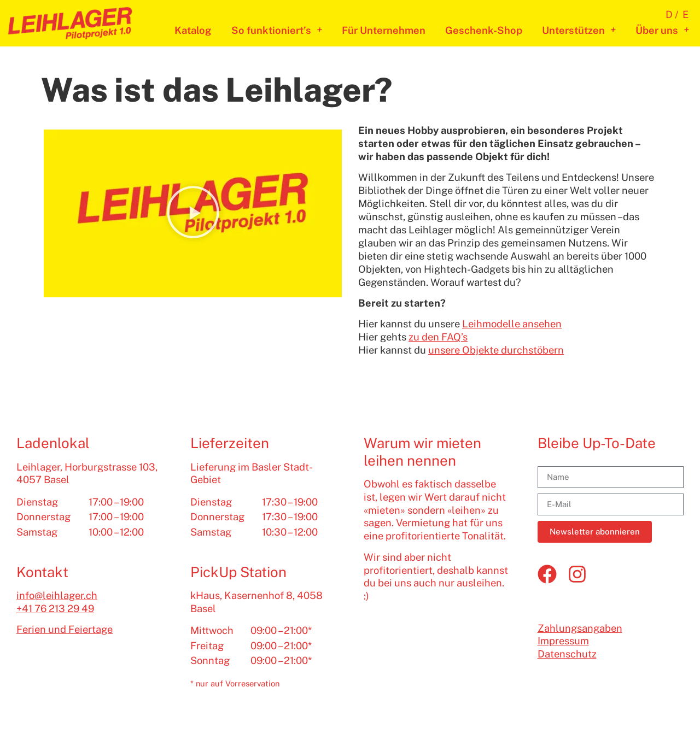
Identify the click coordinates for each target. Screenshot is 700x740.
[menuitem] (674, 14)
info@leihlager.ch (57, 595)
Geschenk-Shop (484, 30)
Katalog (193, 30)
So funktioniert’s (277, 31)
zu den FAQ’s (438, 337)
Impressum (563, 641)
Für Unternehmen (384, 30)
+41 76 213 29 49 (55, 609)
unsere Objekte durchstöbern (496, 350)
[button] (193, 214)
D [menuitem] (669, 14)
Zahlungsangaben (580, 628)
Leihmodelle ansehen (512, 324)
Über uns (662, 31)
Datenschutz (567, 654)
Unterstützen (579, 31)
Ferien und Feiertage (65, 629)
